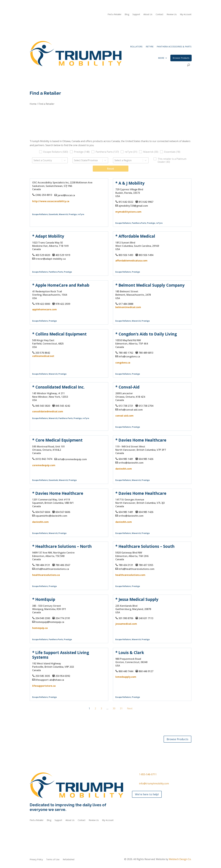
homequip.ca (40, 628)
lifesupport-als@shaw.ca (50, 680)
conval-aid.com (124, 416)
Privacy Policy (36, 860)
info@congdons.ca (129, 356)
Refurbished (80, 746)
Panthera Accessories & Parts (174, 47)
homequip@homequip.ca (50, 622)
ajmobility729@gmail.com (133, 206)
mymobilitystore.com (128, 212)
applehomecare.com (44, 309)
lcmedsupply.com (126, 677)
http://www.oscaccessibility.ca (51, 201)
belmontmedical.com (128, 307)
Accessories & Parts (61, 746)
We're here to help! (147, 794)
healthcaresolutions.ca (46, 575)
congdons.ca (123, 363)
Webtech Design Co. (180, 859)
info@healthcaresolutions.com (136, 569)
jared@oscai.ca (66, 195)
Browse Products (181, 58)
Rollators (136, 47)
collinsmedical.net (43, 356)
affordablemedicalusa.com (131, 261)
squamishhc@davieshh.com (51, 516)
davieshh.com (124, 469)
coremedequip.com (44, 465)
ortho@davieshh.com (131, 463)
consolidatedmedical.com (48, 411)
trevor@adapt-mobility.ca (50, 259)
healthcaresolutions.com (130, 575)
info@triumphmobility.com (154, 783)
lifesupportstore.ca (44, 686)
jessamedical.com (126, 624)
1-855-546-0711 (148, 774)
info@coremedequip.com (72, 459)
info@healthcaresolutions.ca (52, 569)
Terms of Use (53, 860)
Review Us (172, 15)
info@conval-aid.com (131, 410)
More (161, 58)
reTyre (150, 47)
